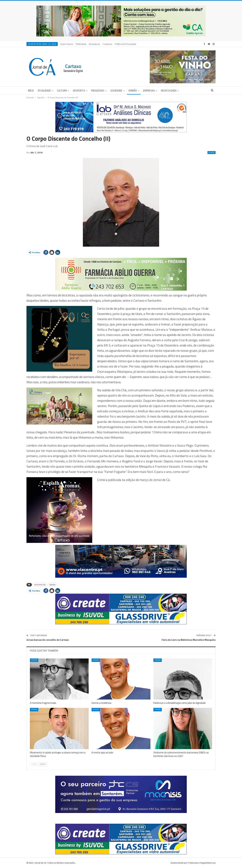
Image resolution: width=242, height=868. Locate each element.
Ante (34, 764)
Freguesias (98, 91)
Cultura (62, 91)
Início (31, 91)
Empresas (149, 91)
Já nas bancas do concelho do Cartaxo (48, 640)
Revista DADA (169, 91)
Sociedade (116, 91)
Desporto (79, 91)
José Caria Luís (40, 585)
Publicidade (81, 44)
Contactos (107, 44)
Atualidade (44, 91)
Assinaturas (94, 44)
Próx (43, 764)
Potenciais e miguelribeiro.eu (202, 863)
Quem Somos (67, 44)
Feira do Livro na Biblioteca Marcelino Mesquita (189, 640)
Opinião (133, 91)
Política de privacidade (125, 44)
